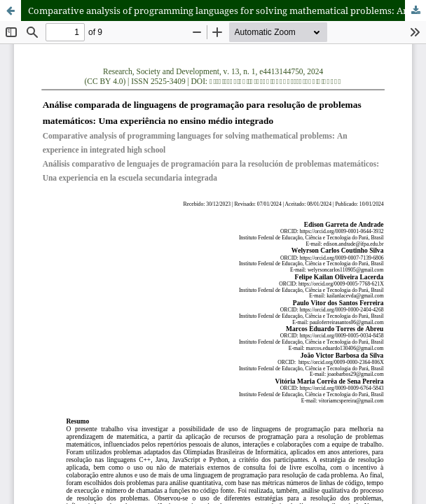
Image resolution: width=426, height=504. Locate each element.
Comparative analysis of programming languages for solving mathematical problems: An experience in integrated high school (227, 10)
